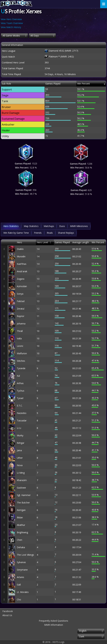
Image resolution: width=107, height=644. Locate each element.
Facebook (8, 611)
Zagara (21, 279)
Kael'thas (22, 264)
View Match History (11, 27)
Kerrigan (21, 510)
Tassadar (22, 420)
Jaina (19, 450)
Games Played (62, 242)
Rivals (50, 233)
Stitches (21, 361)
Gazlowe (21, 488)
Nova (20, 465)
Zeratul (21, 309)
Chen (20, 540)
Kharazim (22, 480)
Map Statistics (31, 226)
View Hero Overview (11, 19)
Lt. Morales (23, 592)
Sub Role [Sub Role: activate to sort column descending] (6, 84)
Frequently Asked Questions (53, 621)
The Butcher (23, 503)
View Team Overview (12, 23)
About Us (7, 615)
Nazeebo (22, 413)
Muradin (21, 256)
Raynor (21, 316)
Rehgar (21, 443)
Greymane (22, 570)
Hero (19, 242)
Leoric (20, 346)
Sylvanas (21, 562)
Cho (19, 599)
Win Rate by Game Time (16, 233)
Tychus (21, 391)
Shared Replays (66, 233)
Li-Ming (21, 473)
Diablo (20, 249)
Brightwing (22, 532)
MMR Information (54, 625)
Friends (38, 233)
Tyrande (21, 368)
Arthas (20, 383)
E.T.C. (20, 406)
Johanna (21, 324)
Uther (20, 458)
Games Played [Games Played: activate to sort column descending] (53, 84)
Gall (19, 585)
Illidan (20, 517)
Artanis (20, 577)
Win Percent (98, 242)
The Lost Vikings (25, 555)
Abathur (21, 525)
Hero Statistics (11, 226)
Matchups (49, 226)
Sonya (20, 294)
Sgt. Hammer (24, 495)
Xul (18, 376)
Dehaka (21, 547)
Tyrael (20, 398)
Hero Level (42, 242)
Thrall (20, 331)
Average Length (81, 242)
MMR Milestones (79, 226)
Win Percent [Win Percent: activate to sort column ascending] (84, 84)
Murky (20, 435)
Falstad (21, 301)
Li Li (19, 428)
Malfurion (22, 353)
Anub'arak (22, 271)
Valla (19, 338)
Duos (62, 226)
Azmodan (22, 286)
